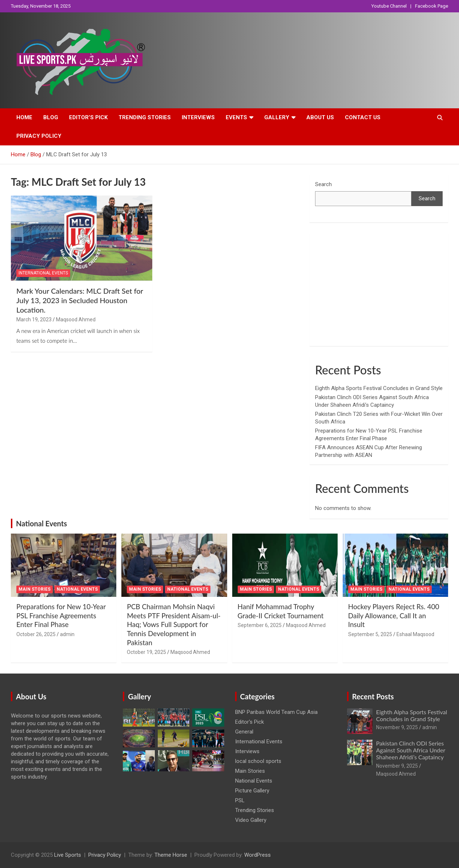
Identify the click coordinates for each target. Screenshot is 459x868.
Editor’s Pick (88, 117)
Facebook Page (432, 6)
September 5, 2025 (370, 634)
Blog (51, 117)
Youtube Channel (389, 6)
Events (236, 117)
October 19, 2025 (146, 652)
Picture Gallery (252, 791)
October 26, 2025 (36, 634)
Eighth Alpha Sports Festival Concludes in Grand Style (379, 388)
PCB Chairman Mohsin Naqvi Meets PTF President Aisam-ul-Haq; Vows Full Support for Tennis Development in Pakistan (174, 624)
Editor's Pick (249, 722)
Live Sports (68, 855)
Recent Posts (373, 696)
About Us (320, 117)
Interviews (198, 117)
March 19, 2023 (34, 320)
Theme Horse (171, 855)
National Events (41, 523)
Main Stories (35, 589)
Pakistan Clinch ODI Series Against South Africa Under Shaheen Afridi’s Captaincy (411, 750)
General (244, 732)
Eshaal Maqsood (415, 634)
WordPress (257, 855)
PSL (240, 800)
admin (67, 634)
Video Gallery (251, 820)
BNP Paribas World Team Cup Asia (276, 712)
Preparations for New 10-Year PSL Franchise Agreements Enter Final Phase (61, 615)
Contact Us (363, 117)
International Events (43, 273)
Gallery (277, 117)
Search (323, 184)
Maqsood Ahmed (76, 320)
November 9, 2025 (397, 727)
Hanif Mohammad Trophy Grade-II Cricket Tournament (281, 611)
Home (24, 117)
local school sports (258, 761)
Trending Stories (145, 117)
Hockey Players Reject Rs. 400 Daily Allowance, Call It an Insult (394, 615)
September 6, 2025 (260, 625)
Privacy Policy (39, 136)
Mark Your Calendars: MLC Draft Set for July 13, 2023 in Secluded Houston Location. (80, 300)
